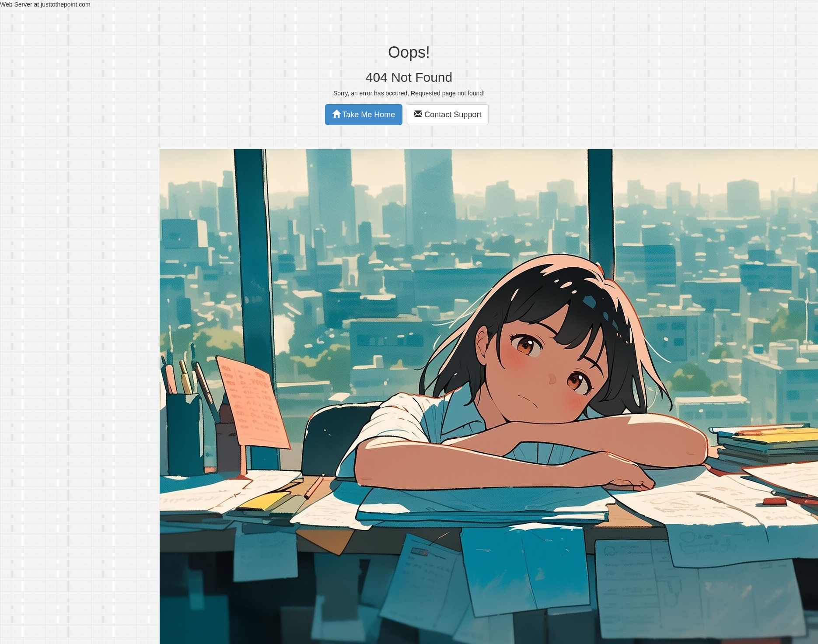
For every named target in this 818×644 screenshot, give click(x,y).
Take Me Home (364, 114)
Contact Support (448, 114)
